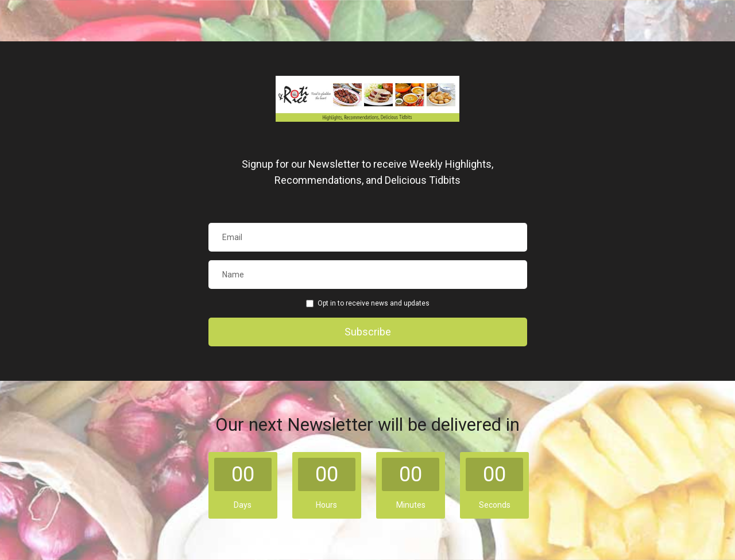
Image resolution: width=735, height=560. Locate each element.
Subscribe (368, 332)
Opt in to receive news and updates (368, 303)
